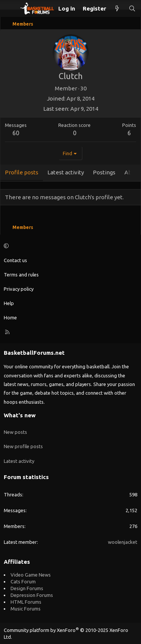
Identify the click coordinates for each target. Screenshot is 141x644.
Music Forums (26, 609)
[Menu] (10, 9)
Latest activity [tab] (66, 172)
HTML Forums (26, 602)
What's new (20, 415)
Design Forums (27, 588)
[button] (69, 246)
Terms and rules (21, 275)
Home (10, 317)
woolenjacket (123, 542)
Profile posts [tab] (22, 172)
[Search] (132, 8)
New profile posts (23, 446)
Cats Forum (23, 581)
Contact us (15, 260)
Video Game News (31, 575)
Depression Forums (32, 595)
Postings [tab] (104, 172)
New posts (15, 432)
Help (9, 303)
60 (16, 133)
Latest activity (19, 461)
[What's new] (117, 8)
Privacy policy (19, 289)
